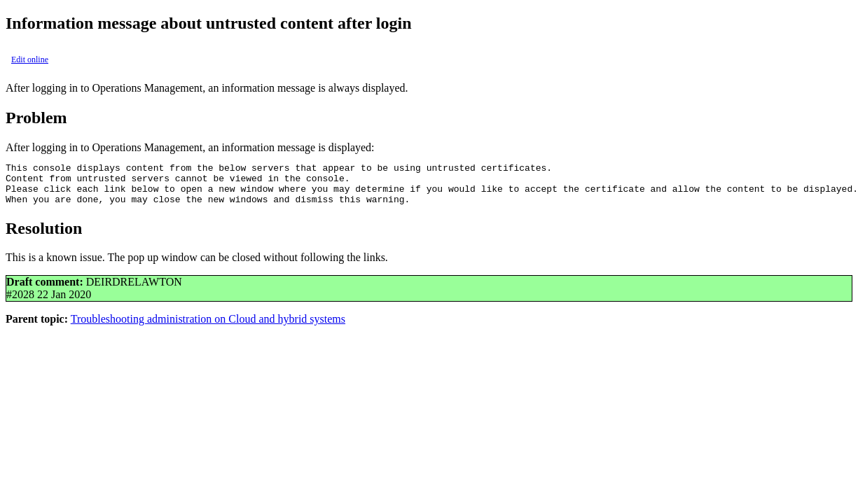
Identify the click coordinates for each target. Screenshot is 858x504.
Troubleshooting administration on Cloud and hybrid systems (208, 327)
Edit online (30, 59)
